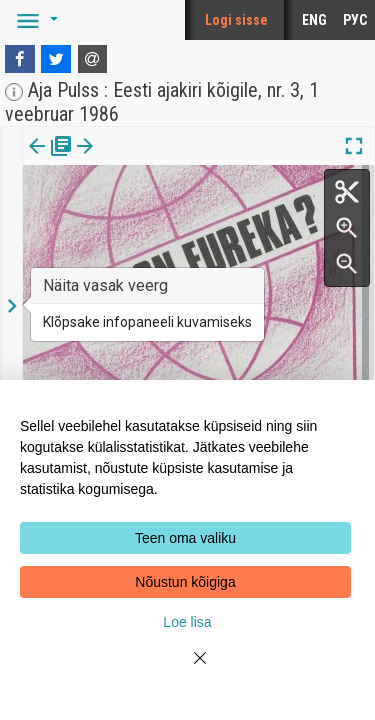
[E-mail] (93, 59)
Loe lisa (187, 622)
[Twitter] (56, 59)
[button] (34, 20)
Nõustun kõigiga (185, 582)
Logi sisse (236, 20)
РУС (355, 20)
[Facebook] (20, 59)
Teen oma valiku (185, 538)
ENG (314, 20)
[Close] (188, 670)
